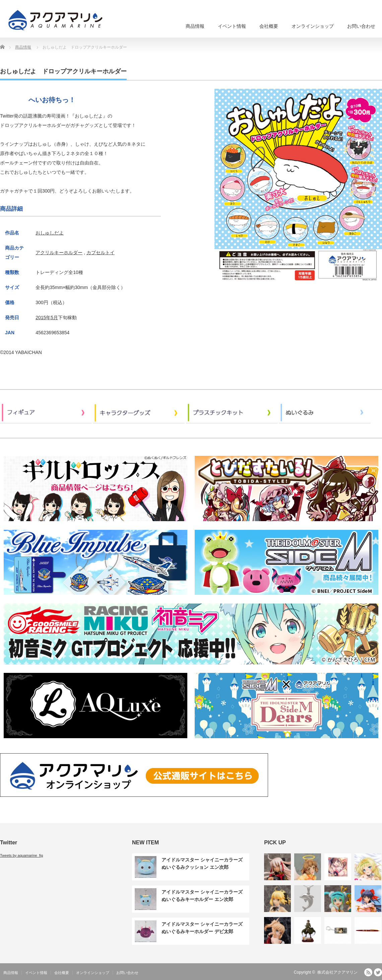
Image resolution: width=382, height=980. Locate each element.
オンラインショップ (313, 26)
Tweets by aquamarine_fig (21, 855)
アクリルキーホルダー (59, 253)
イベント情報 (232, 26)
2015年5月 (47, 318)
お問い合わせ (361, 26)
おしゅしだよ (50, 233)
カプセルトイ (101, 253)
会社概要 (269, 26)
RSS (368, 972)
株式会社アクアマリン (337, 972)
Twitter (378, 972)
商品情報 (195, 26)
